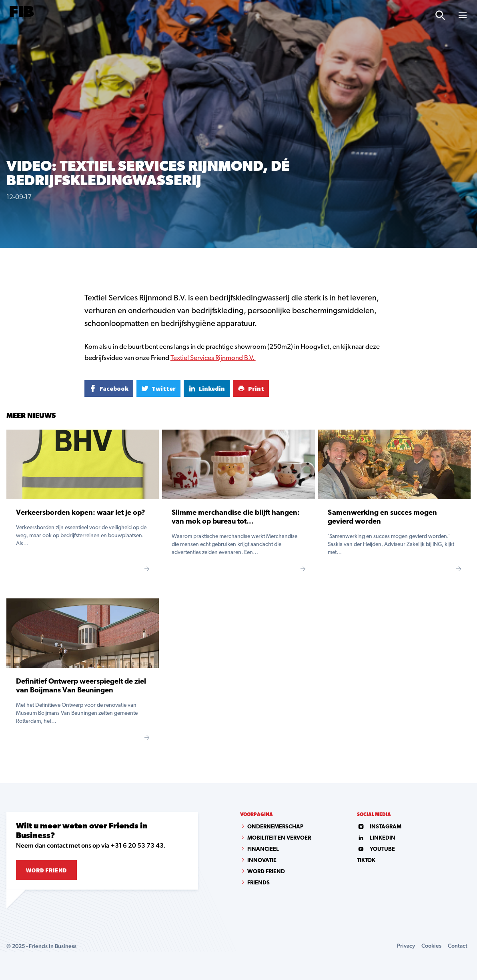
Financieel (263, 849)
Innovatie (262, 861)
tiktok (366, 861)
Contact (458, 946)
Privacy (406, 946)
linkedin (376, 838)
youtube (376, 849)
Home (13, 261)
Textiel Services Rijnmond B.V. (213, 358)
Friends (259, 883)
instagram (379, 827)
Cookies (431, 946)
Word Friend (46, 870)
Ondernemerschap (275, 827)
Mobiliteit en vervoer (279, 838)
